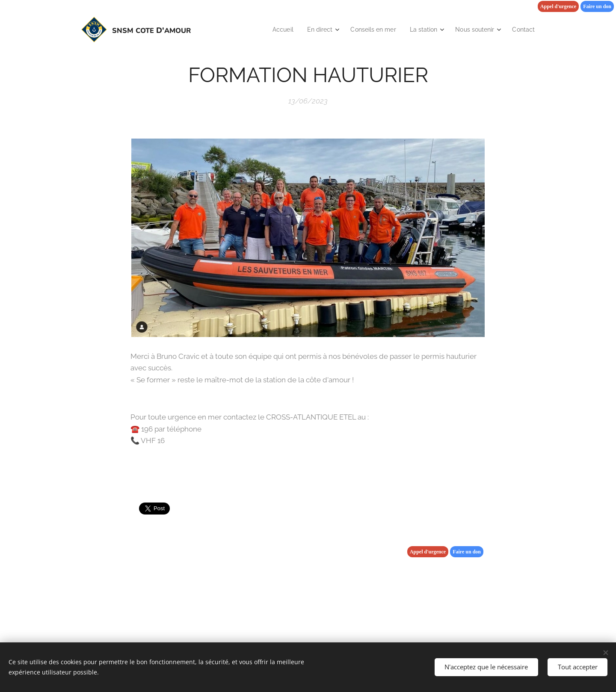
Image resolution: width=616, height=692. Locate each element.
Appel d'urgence (558, 6)
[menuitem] (270, 30)
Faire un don (597, 6)
